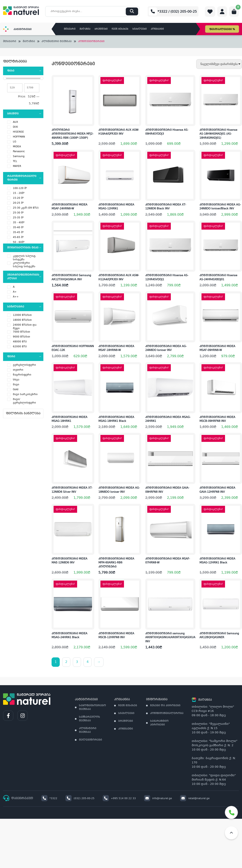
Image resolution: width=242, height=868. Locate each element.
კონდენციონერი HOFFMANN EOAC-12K (73, 349)
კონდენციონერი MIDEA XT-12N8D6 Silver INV (72, 490)
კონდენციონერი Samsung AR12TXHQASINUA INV (71, 278)
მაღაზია (85, 29)
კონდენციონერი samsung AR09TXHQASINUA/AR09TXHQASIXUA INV (170, 638)
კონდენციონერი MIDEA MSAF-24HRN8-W (69, 207)
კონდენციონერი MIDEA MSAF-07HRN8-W (168, 561)
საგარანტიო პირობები (159, 723)
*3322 (49, 799)
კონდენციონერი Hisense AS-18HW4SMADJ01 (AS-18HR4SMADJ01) (218, 134)
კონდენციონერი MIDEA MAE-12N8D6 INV (69, 561)
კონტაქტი (157, 29)
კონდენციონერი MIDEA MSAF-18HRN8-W (116, 349)
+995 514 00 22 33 (119, 799)
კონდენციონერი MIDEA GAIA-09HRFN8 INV (167, 490)
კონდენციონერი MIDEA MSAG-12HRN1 (116, 207)
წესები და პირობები (165, 706)
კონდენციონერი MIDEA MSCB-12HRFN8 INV (116, 636)
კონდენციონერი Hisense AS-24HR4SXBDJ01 (218, 278)
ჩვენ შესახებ (120, 29)
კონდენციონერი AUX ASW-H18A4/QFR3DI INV (119, 132)
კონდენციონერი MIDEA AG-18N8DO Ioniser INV (119, 490)
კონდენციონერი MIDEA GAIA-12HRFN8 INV (217, 490)
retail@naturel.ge (195, 799)
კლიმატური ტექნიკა (57, 42)
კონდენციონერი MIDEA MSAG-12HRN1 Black (217, 561)
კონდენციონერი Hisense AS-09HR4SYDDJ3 (167, 132)
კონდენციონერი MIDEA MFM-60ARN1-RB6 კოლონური (116, 563)
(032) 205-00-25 (80, 799)
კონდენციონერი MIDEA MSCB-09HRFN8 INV (217, 419)
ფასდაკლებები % (222, 29)
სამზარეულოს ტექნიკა (89, 719)
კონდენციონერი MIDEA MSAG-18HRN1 (69, 419)
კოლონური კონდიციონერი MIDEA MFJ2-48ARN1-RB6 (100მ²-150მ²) (73, 134)
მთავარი (70, 29)
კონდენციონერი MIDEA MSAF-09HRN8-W (217, 349)
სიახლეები (140, 29)
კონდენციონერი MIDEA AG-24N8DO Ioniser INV (166, 349)
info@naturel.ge (158, 799)
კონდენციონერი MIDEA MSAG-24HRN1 (168, 419)
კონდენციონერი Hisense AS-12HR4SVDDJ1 (167, 278)
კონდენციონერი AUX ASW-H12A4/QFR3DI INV (119, 278)
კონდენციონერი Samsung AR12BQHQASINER (219, 636)
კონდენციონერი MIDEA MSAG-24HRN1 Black (69, 636)
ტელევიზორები (91, 740)
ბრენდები (101, 29)
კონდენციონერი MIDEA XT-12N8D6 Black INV (166, 207)
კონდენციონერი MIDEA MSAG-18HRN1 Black (116, 419)
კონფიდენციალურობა (167, 713)
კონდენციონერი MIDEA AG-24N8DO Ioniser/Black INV (220, 207)
